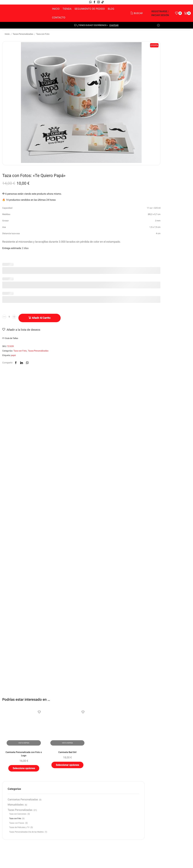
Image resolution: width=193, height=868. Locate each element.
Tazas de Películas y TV (167, 301)
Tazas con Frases (164, 297)
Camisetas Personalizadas (164, 263)
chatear (114, 25)
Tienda (67, 9)
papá (110, 232)
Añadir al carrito (138, 194)
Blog (111, 9)
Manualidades (163, 274)
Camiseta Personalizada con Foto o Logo (20, 644)
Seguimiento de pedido (90, 9)
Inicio (56, 9)
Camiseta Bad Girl (56, 643)
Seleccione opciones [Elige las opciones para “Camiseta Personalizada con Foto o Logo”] (20, 661)
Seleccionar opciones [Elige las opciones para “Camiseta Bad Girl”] (56, 657)
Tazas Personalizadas (23, 34)
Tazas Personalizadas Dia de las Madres (169, 307)
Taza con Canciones (165, 287)
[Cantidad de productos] (106, 194)
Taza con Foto (43, 34)
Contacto (59, 18)
